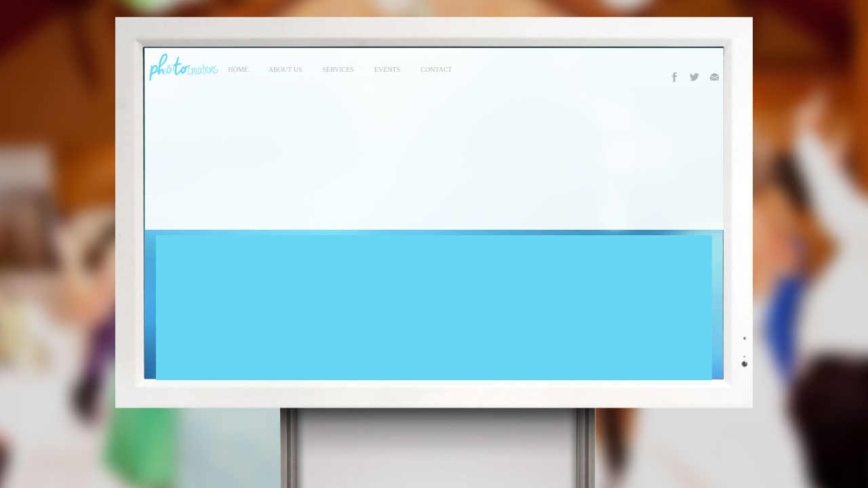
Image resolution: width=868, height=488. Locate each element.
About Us (285, 69)
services (338, 69)
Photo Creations (182, 67)
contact (436, 69)
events (387, 69)
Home (238, 69)
